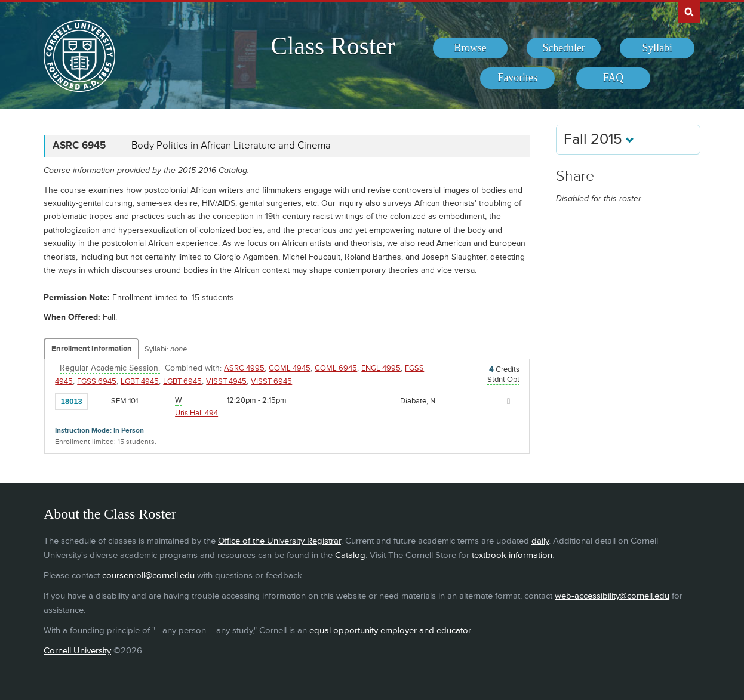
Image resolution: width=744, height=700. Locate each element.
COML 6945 (336, 368)
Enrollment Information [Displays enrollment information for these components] (92, 349)
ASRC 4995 (244, 368)
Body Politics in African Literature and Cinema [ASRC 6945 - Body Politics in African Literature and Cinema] (231, 146)
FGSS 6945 (97, 381)
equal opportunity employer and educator (390, 630)
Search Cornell (689, 11)
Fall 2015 (599, 139)
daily (540, 541)
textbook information (512, 555)
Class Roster (333, 46)
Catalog (350, 555)
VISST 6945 (271, 381)
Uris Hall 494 (196, 413)
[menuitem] (470, 48)
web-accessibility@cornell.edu (612, 596)
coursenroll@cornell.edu (148, 576)
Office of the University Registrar (279, 541)
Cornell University (77, 651)
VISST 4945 (226, 381)
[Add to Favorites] (100, 400)
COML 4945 (290, 368)
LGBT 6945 (182, 381)
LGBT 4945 (140, 381)
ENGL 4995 (381, 368)
